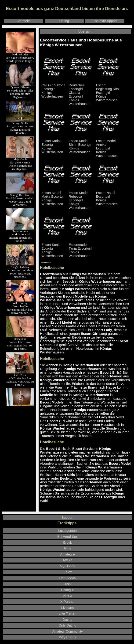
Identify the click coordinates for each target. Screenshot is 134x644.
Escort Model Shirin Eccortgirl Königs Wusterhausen (81, 145)
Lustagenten (67, 531)
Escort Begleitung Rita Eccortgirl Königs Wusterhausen (108, 91)
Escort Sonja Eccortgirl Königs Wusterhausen (54, 249)
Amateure (67, 554)
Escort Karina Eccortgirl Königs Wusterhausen (54, 145)
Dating (64, 21)
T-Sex (68, 572)
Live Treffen (67, 613)
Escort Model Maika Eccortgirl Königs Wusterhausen (54, 197)
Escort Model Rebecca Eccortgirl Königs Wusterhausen (81, 199)
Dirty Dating (67, 625)
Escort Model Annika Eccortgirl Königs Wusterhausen (108, 147)
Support (67, 518)
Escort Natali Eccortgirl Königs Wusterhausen (108, 197)
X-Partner (68, 602)
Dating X (67, 590)
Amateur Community (67, 631)
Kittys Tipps (68, 637)
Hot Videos (67, 578)
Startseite (24, 21)
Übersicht (85, 31)
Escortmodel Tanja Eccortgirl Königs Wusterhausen (81, 249)
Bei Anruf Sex (67, 537)
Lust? (67, 584)
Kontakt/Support (105, 21)
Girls (68, 548)
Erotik (67, 542)
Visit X (67, 596)
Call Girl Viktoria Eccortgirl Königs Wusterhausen (54, 89)
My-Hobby (68, 566)
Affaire (67, 560)
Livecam (68, 608)
